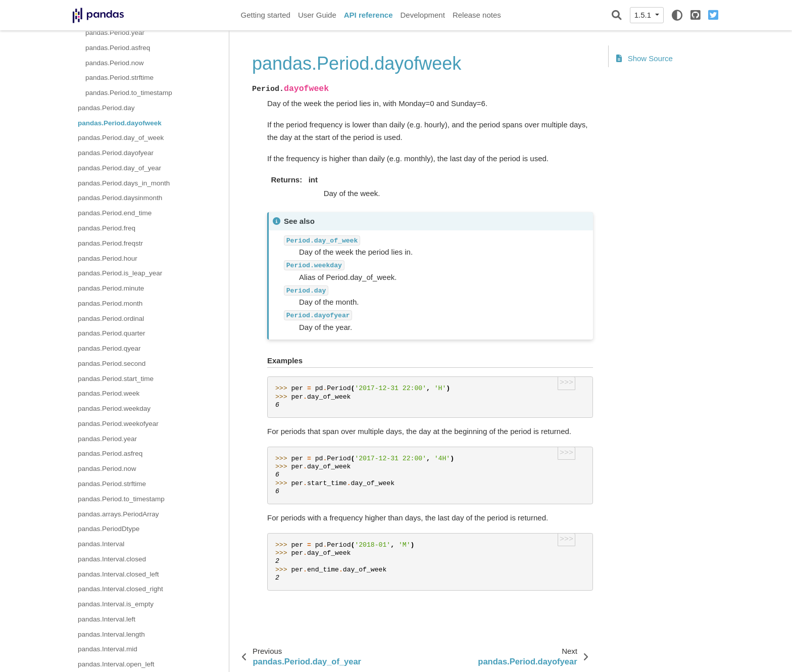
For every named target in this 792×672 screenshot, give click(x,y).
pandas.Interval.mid (108, 649)
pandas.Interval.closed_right (120, 589)
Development (422, 15)
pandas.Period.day (106, 108)
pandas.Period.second (112, 364)
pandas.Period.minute (111, 288)
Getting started (266, 15)
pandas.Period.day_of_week (121, 138)
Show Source (645, 58)
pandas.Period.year (115, 33)
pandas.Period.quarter (112, 333)
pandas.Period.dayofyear (116, 153)
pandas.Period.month (110, 303)
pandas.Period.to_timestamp (129, 93)
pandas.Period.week (109, 393)
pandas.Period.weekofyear (118, 424)
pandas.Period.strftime (119, 78)
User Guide (317, 15)
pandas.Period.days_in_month (124, 183)
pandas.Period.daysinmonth (120, 198)
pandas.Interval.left (107, 619)
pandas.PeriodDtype (109, 529)
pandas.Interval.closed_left (118, 574)
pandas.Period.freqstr (110, 243)
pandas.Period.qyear (109, 348)
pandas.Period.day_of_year (119, 168)
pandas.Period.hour (108, 258)
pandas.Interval (101, 544)
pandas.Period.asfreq (118, 48)
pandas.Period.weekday (114, 409)
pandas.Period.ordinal (111, 319)
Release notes (477, 15)
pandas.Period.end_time (115, 213)
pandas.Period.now (115, 63)
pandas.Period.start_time (116, 379)
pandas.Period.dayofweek (120, 123)
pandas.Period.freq (107, 228)
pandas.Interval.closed (112, 559)
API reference (368, 15)
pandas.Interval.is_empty (116, 604)
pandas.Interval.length (111, 634)
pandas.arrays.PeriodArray (118, 514)
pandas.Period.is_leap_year (120, 273)
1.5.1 (644, 15)
